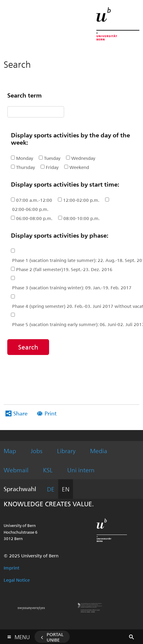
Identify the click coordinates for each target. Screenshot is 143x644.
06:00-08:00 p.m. (34, 218)
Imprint (12, 568)
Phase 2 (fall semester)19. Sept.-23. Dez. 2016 (64, 269)
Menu (22, 636)
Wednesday (83, 158)
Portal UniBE (55, 637)
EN (66, 489)
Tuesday (52, 158)
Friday (52, 167)
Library (66, 451)
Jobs (37, 451)
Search (28, 347)
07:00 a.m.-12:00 (34, 200)
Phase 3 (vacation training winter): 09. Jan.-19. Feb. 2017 (72, 288)
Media (99, 451)
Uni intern (81, 470)
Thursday (25, 167)
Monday (25, 158)
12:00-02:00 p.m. (81, 200)
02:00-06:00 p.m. (30, 209)
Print (51, 413)
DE (51, 489)
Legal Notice (17, 580)
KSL (48, 470)
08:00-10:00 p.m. (81, 218)
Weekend (79, 167)
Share (20, 413)
